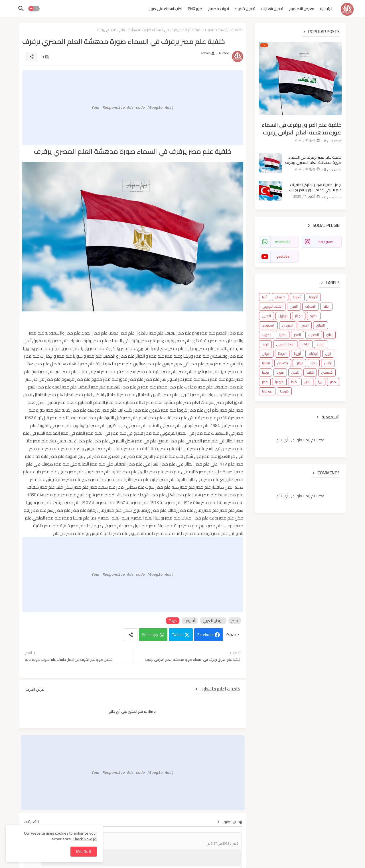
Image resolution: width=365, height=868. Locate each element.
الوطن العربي (213, 621)
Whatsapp (150, 635)
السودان (288, 325)
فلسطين (327, 372)
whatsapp (283, 242)
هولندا (284, 391)
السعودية (268, 325)
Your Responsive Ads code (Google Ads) (133, 108)
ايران (328, 354)
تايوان (299, 363)
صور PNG (195, 9)
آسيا (265, 297)
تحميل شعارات (272, 9)
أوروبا (297, 354)
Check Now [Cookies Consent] (82, 839)
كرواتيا (279, 382)
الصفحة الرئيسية (231, 30)
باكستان (283, 363)
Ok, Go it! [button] (84, 851)
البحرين (266, 316)
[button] (34, 9)
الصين (305, 325)
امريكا (282, 354)
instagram (326, 242)
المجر (297, 335)
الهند (265, 344)
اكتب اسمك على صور (166, 9)
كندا (294, 382)
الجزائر (299, 316)
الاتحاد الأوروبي (272, 306)
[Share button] (131, 635)
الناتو (329, 335)
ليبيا (320, 382)
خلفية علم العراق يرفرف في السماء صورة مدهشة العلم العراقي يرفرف (302, 129)
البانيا (326, 306)
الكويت (267, 335)
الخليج (314, 316)
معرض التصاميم (302, 9)
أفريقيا (190, 621)
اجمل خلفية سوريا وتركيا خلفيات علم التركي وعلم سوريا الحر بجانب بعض (315, 187)
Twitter (178, 635)
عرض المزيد (35, 689)
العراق (321, 325)
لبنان (307, 382)
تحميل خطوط (245, 9)
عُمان (295, 372)
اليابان (306, 344)
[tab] (326, 10)
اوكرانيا (313, 354)
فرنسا (310, 372)
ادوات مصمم (219, 9)
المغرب (314, 335)
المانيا (283, 335)
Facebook (205, 635)
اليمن (321, 344)
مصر (211, 30)
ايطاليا (266, 363)
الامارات (311, 306)
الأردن (294, 306)
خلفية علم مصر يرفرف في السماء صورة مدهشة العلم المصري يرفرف (313, 160)
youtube (283, 256)
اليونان (266, 354)
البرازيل (283, 316)
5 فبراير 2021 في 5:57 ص (223, 844)
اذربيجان (280, 297)
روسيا (265, 372)
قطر (265, 382)
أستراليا (297, 297)
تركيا (314, 363)
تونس (328, 363)
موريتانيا (267, 391)
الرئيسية (326, 9)
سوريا (280, 372)
